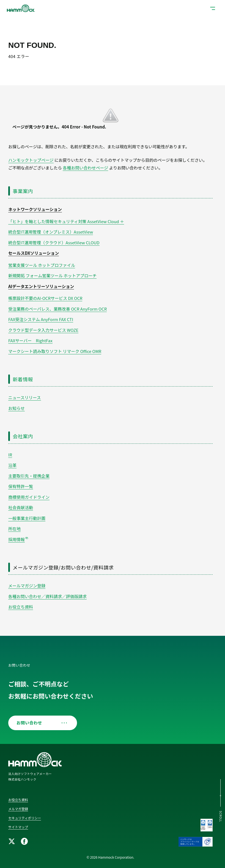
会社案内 (23, 436)
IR (10, 455)
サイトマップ (18, 827)
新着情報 (23, 379)
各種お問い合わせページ (85, 168)
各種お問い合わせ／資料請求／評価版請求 (47, 596)
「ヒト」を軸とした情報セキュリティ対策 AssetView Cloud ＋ (66, 221)
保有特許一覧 (21, 486)
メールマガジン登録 (27, 586)
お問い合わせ (41, 723)
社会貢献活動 (21, 507)
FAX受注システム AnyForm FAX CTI (41, 319)
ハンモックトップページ (31, 160)
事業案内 (23, 191)
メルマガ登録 (18, 809)
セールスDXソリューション (34, 253)
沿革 (12, 465)
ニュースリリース (25, 397)
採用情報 (17, 539)
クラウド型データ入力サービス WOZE (43, 330)
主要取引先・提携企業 (29, 476)
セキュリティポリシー (25, 818)
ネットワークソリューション (35, 209)
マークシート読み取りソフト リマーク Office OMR (55, 351)
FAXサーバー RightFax (30, 340)
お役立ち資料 (21, 607)
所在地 (14, 529)
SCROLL (221, 816)
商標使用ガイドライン (29, 497)
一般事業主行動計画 (27, 518)
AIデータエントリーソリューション (41, 286)
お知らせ (17, 408)
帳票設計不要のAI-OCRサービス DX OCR (45, 298)
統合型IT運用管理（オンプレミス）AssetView (51, 232)
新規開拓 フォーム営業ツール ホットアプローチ (52, 276)
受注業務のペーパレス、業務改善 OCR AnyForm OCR (57, 309)
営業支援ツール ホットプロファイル (42, 265)
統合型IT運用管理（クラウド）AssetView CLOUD (54, 243)
